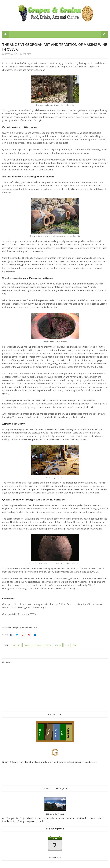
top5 (67, 645)
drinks (27, 645)
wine (75, 645)
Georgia (37, 645)
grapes (48, 645)
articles (17, 645)
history (58, 645)
